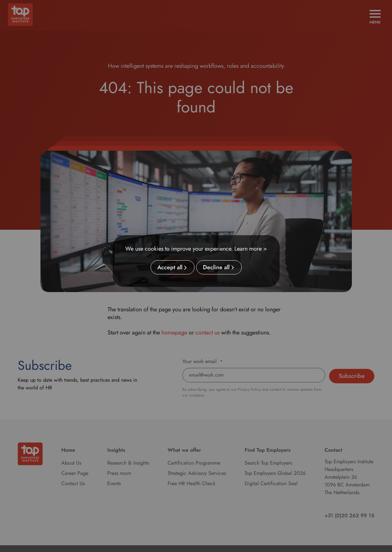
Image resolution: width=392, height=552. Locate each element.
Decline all (216, 268)
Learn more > (251, 249)
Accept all (170, 268)
